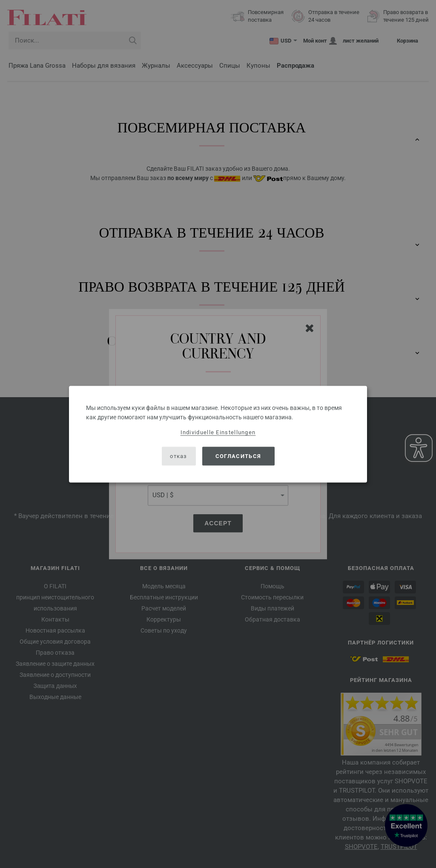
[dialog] (218, 434)
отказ (179, 456)
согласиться (238, 456)
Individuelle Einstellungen (218, 432)
